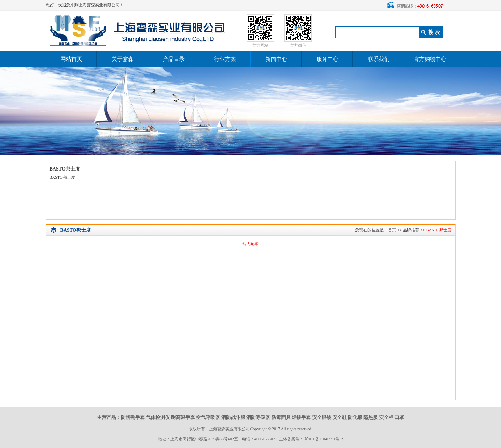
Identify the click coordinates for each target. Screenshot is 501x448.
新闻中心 (276, 59)
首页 (392, 230)
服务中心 (328, 59)
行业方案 (225, 59)
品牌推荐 (411, 230)
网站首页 (71, 59)
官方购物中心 (430, 59)
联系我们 (379, 59)
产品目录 (174, 59)
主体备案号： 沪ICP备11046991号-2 (311, 439)
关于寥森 (123, 59)
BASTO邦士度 (439, 230)
